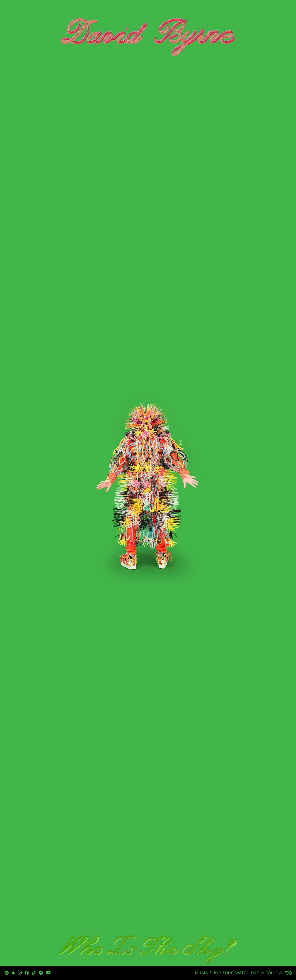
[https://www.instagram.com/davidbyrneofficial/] (20, 973)
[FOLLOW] (274, 973)
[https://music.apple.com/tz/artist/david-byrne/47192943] (13, 973)
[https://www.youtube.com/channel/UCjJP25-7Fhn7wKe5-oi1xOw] (48, 973)
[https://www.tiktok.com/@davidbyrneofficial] (34, 973)
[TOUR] (228, 973)
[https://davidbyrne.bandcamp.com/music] (41, 973)
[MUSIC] (202, 973)
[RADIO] (257, 973)
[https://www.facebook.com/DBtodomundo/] (27, 973)
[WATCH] (243, 973)
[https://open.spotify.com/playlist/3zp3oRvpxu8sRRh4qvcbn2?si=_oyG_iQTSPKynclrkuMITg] (7, 973)
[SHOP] (215, 973)
